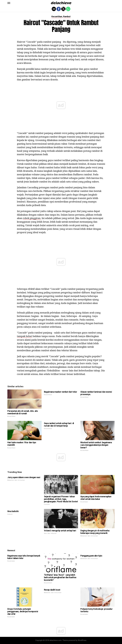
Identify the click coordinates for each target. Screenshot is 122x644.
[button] (9, 3)
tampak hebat (24, 336)
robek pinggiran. (32, 218)
